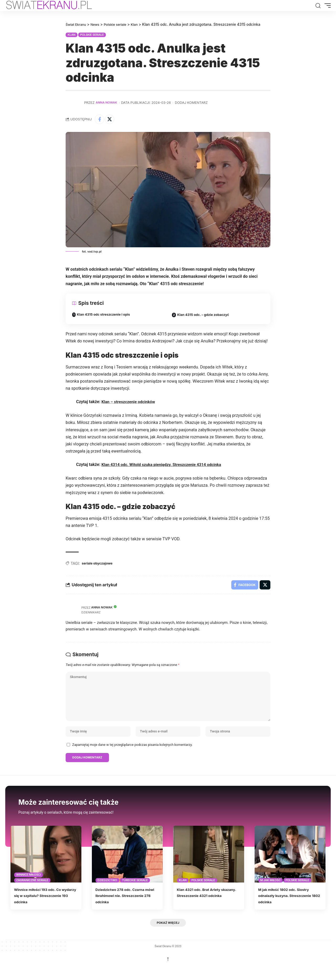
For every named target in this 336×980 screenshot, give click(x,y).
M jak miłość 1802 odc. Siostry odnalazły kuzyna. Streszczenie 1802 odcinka (289, 907)
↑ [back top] (168, 972)
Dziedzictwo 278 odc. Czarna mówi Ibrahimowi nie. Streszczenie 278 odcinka (125, 907)
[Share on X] (111, 120)
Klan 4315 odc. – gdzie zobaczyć (206, 316)
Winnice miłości (28, 887)
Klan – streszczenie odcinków (129, 403)
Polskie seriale (92, 34)
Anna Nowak (108, 102)
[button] (318, 6)
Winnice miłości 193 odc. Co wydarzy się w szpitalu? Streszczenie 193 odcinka (43, 907)
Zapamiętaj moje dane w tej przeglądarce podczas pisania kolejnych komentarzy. (132, 755)
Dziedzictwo (107, 892)
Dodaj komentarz (194, 102)
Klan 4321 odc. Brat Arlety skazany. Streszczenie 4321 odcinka (205, 907)
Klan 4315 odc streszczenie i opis (107, 316)
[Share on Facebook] (100, 120)
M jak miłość (270, 892)
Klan (72, 34)
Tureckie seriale (135, 892)
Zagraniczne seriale (32, 892)
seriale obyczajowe (99, 565)
